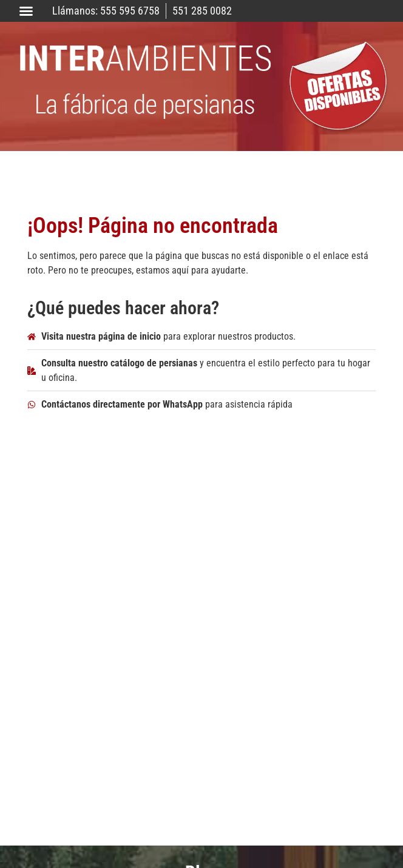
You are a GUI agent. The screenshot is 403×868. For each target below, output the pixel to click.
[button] (26, 11)
